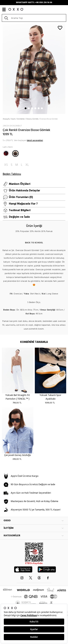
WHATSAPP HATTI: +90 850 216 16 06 (34, 3)
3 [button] (32, 108)
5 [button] (39, 108)
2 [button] (29, 108)
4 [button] (35, 108)
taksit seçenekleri (35, 141)
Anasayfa (6, 119)
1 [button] (26, 108)
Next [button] (2, 68)
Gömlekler (21, 119)
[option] (34, 68)
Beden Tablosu (12, 174)
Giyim (13, 119)
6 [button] (42, 108)
